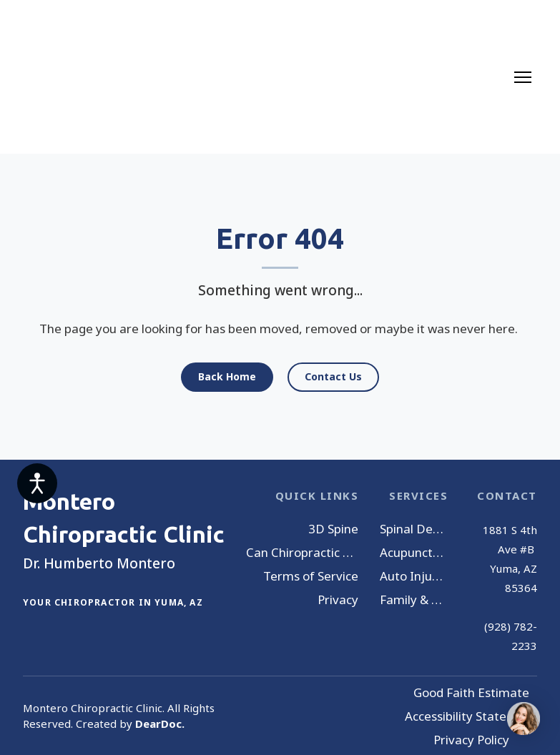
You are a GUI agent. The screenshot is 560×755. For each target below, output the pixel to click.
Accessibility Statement (471, 716)
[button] (227, 377)
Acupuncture (414, 552)
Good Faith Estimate (471, 692)
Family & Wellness (414, 599)
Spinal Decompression (414, 529)
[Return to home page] (78, 77)
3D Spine (333, 529)
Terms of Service (311, 576)
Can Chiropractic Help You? (302, 552)
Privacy (338, 599)
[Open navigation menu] (523, 77)
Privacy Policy (471, 740)
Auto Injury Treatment (414, 576)
